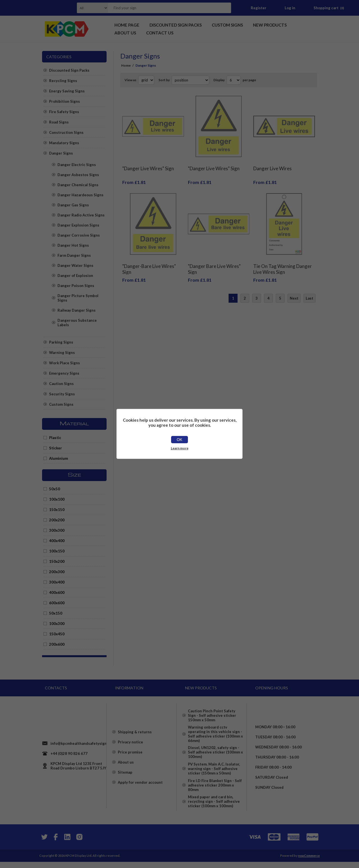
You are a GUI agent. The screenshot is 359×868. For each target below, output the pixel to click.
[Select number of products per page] (234, 80)
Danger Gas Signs (73, 205)
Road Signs (59, 122)
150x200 (57, 561)
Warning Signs (62, 353)
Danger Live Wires (272, 164)
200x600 (57, 644)
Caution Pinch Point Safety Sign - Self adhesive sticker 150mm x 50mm (212, 713)
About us (126, 768)
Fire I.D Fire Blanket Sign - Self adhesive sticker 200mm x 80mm (215, 794)
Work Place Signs (65, 363)
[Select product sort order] (190, 80)
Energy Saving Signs (67, 91)
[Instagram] (79, 843)
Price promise (130, 758)
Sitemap (125, 778)
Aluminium (58, 458)
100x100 (57, 499)
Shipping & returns (135, 738)
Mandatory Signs (64, 143)
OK (179, 440)
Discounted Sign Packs (69, 70)
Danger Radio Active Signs (81, 215)
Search (225, 8)
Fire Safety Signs (64, 112)
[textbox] (162, 8)
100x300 (57, 624)
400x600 (57, 592)
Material (74, 424)
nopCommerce (309, 862)
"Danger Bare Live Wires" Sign (214, 261)
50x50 (55, 489)
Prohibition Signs (65, 101)
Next (294, 290)
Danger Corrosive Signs (79, 235)
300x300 (57, 530)
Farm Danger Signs (74, 255)
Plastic (55, 438)
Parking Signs (61, 342)
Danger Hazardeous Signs (80, 195)
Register (259, 8)
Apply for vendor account (140, 788)
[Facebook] (56, 843)
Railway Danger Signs (77, 310)
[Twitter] (44, 843)
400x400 (57, 541)
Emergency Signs (64, 373)
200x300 (57, 572)
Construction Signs (66, 132)
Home (126, 65)
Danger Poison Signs (76, 286)
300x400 (57, 582)
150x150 (57, 510)
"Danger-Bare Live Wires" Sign (149, 261)
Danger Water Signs (75, 265)
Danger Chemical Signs (78, 185)
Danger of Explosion (75, 276)
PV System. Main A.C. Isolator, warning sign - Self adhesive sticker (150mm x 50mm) (214, 774)
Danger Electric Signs (77, 165)
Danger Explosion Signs (78, 225)
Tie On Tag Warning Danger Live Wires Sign (283, 261)
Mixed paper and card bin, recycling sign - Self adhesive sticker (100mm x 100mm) (214, 813)
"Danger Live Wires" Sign (148, 164)
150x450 (57, 634)
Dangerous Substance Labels (77, 323)
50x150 (56, 613)
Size (74, 475)
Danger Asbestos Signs (78, 175)
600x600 (57, 603)
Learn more (180, 448)
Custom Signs (61, 404)
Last (309, 290)
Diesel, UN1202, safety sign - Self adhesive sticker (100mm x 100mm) (215, 755)
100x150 (57, 551)
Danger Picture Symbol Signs (78, 298)
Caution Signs (61, 384)
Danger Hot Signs (73, 245)
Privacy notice (130, 748)
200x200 (57, 520)
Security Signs (62, 394)
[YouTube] (67, 843)
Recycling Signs (63, 81)
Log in (290, 8)
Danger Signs (61, 153)
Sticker (56, 448)
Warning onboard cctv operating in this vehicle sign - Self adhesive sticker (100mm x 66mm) (215, 734)
